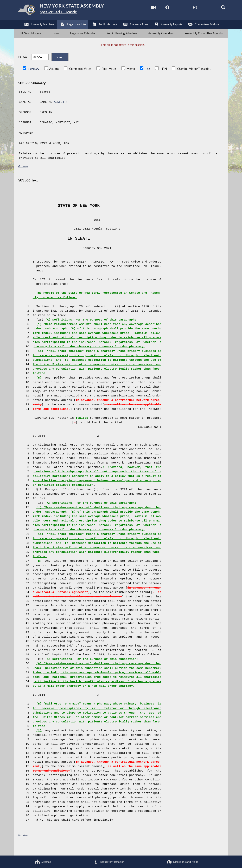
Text (148, 77)
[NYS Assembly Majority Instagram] (189, 8)
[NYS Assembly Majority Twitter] (174, 8)
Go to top (23, 175)
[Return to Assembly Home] (68, 11)
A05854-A (61, 111)
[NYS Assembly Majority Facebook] (160, 8)
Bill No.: (23, 63)
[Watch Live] (146, 8)
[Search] (218, 8)
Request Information (109, 861)
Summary (34, 77)
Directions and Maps (182, 861)
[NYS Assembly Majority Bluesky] (203, 8)
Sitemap (43, 861)
